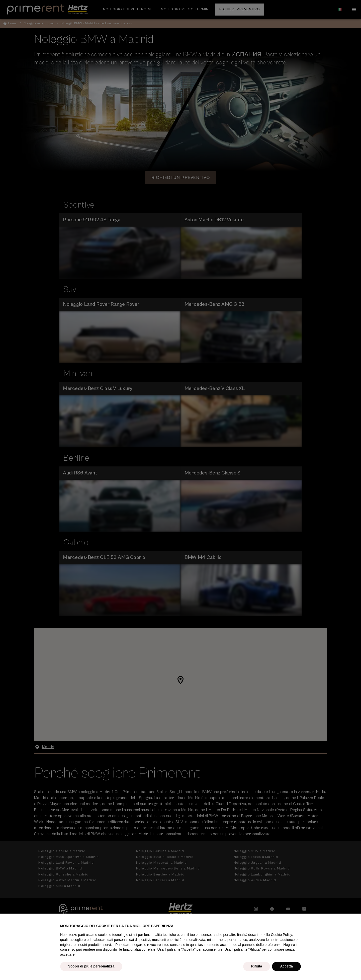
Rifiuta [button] (257, 966)
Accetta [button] (286, 966)
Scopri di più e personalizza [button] (91, 966)
